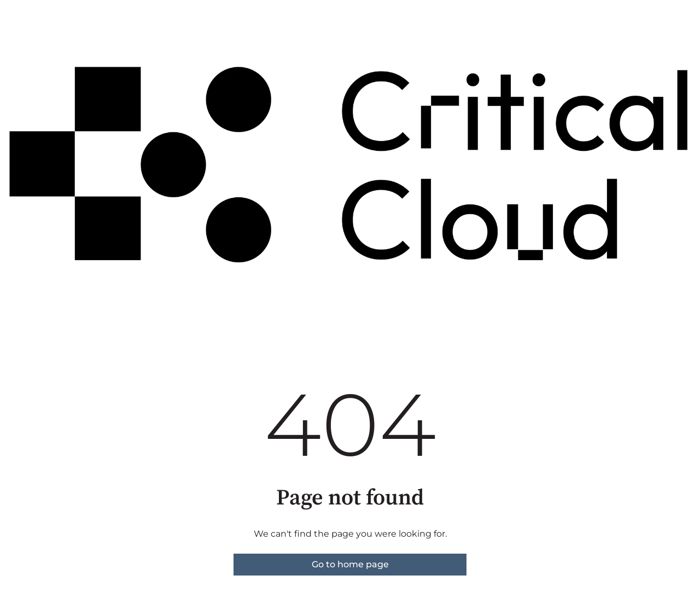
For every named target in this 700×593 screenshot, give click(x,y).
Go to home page (350, 564)
